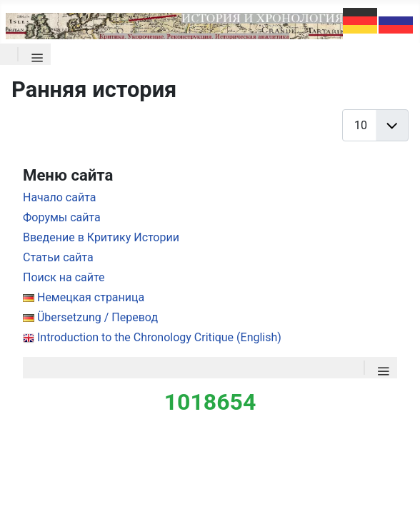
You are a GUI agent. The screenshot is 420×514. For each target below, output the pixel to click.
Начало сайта (59, 197)
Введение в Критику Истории (101, 237)
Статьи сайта (58, 257)
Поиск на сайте (64, 277)
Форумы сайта (62, 217)
